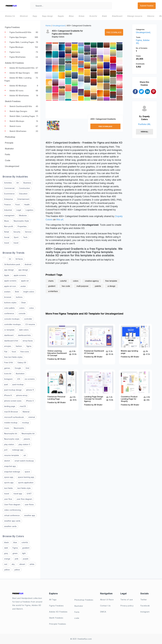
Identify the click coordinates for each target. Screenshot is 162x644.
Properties (22, 226)
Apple (7, 275)
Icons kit (8, 374)
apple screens (20, 275)
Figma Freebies (56, 606)
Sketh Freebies (56, 618)
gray (6, 553)
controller (28, 319)
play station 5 (24, 444)
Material (26, 412)
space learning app (26, 477)
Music (7, 221)
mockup (26, 423)
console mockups (12, 319)
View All (144, 132)
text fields (8, 488)
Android (28, 264)
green (15, 553)
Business (27, 183)
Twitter (144, 600)
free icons (25, 352)
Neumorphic (19, 428)
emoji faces (28, 341)
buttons (19, 297)
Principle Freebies (58, 624)
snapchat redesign (12, 472)
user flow (8, 499)
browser (8, 297)
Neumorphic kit (11, 433)
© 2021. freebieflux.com (81, 639)
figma (29, 346)
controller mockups (12, 324)
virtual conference (12, 515)
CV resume (30, 324)
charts (51, 281)
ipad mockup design (13, 390)
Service (28, 232)
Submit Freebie (147, 6)
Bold (17, 292)
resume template (12, 455)
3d (10, 259)
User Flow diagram (12, 504)
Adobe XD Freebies (58, 612)
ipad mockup (18, 384)
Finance (7, 205)
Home (48, 26)
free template (111, 281)
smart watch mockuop (24, 461)
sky (13, 564)
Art (18, 183)
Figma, (139, 40)
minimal (32, 417)
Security (17, 232)
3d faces (19, 259)
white (32, 564)
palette (98, 286)
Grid (27, 368)
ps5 (6, 450)
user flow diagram (24, 499)
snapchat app (10, 466)
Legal (19, 210)
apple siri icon (10, 286)
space (27, 472)
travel (7, 243)
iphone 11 (30, 390)
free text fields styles (13, 357)
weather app (30, 515)
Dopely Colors (58, 37)
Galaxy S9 (22, 363)
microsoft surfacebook (14, 417)
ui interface (53, 291)
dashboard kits (24, 335)
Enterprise (9, 199)
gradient (26, 548)
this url (60, 220)
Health (27, 205)
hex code (66, 286)
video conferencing (12, 510)
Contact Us (105, 606)
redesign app (18, 450)
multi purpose (82, 286)
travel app (18, 494)
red (6, 564)
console (22, 313)
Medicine (23, 215)
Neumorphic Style (21, 221)
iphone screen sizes (13, 401)
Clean (23, 303)
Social (7, 237)
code (77, 618)
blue (15, 542)
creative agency (92, 281)
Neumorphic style (12, 439)
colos (31, 308)
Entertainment (23, 199)
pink (17, 559)
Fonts (77, 612)
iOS (19, 379)
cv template (9, 330)
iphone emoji (22, 395)
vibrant (22, 564)
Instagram (8, 379)
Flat (6, 352)
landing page (10, 406)
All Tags (53, 600)
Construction (24, 188)
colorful (25, 542)
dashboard (9, 335)
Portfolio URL (144, 124)
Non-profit (9, 226)
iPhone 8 (8, 395)
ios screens (30, 379)
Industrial (8, 210)
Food (17, 205)
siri (25, 455)
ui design (111, 286)
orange (7, 559)
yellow (7, 570)
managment (9, 215)
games (7, 368)
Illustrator (79, 606)
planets (27, 439)
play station (9, 444)
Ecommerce (9, 194)
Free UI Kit (9, 363)
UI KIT (29, 494)
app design (9, 270)
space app (9, 477)
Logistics (29, 210)
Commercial (9, 188)
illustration (20, 374)
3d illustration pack (12, 264)
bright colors (29, 292)
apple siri (25, 281)
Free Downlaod (114, 32)
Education (23, 194)
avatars (7, 292)
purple (26, 559)
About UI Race (107, 600)
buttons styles (10, 303)
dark (6, 548)
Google (18, 368)
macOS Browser (11, 412)
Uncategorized (59, 26)
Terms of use (127, 600)
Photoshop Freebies (84, 600)
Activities (8, 183)
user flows (29, 504)
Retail (7, 232)
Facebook (145, 606)
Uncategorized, (143, 32)
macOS (23, 406)
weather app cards (12, 521)
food (14, 352)
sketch (7, 461)
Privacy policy (127, 606)
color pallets (9, 308)
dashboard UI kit (11, 341)
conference (9, 313)
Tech (25, 237)
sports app (9, 483)
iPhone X (30, 401)
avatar (23, 286)
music (7, 428)
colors (22, 308)
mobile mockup (11, 423)
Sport (16, 237)
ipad (6, 384)
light (24, 553)
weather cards (10, 526)
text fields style (24, 488)
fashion (19, 346)
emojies (8, 346)
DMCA (103, 612)
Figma (15, 548)
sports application (26, 483)
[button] (50, 83)
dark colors (24, 330)
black (6, 542)
